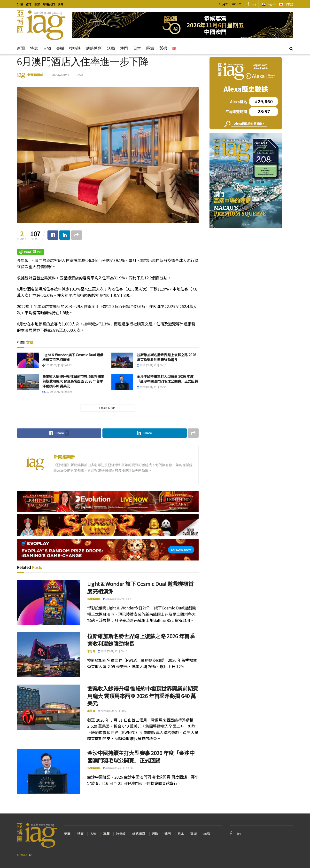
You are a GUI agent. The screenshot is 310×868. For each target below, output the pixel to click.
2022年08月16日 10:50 (67, 75)
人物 (47, 48)
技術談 (75, 48)
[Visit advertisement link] (183, 25)
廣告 (61, 4)
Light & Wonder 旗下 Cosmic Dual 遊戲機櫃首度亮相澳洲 (73, 357)
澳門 (124, 48)
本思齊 (91, 651)
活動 (111, 48)
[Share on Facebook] (53, 235)
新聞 (21, 48)
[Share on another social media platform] (77, 235)
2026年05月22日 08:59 (57, 392)
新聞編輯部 (35, 75)
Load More (108, 408)
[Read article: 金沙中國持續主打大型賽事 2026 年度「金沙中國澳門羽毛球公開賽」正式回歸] (122, 382)
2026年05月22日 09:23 (57, 365)
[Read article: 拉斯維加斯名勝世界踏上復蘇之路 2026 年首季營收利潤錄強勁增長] (122, 360)
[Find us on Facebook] (248, 4)
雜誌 (29, 4)
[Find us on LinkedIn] (254, 4)
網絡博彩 (94, 48)
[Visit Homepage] (41, 25)
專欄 (60, 48)
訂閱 (20, 4)
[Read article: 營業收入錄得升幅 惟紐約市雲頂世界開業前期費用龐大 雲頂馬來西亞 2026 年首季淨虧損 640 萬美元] (28, 382)
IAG (30, 855)
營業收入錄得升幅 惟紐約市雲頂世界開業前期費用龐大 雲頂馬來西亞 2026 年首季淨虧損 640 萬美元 (73, 381)
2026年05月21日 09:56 (151, 387)
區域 (150, 48)
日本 (137, 48)
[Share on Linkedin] (65, 235)
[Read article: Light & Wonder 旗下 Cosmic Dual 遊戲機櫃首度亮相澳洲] (28, 360)
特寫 (34, 48)
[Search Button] (291, 48)
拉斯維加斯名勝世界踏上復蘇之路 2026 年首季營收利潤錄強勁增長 (167, 357)
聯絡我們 (49, 4)
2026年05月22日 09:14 (151, 365)
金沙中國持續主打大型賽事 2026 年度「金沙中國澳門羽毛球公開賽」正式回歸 (167, 379)
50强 (163, 48)
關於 (37, 4)
